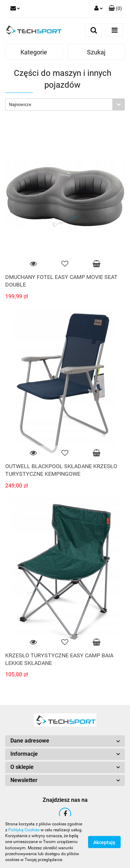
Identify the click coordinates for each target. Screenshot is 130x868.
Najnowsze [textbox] (20, 104)
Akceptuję (104, 842)
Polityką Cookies (24, 830)
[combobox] (65, 104)
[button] (115, 9)
